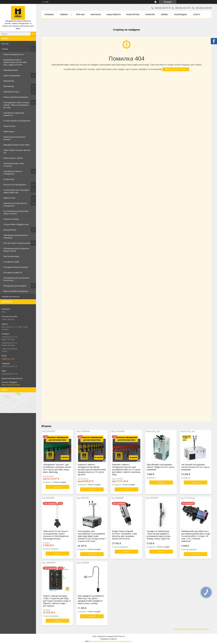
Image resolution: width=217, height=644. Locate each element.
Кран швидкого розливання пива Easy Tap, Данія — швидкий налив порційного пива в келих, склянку (91, 600)
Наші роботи (114, 15)
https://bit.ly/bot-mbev (11, 385)
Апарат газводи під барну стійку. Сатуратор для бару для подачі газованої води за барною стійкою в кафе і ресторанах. (57, 601)
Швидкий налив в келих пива (16, 145)
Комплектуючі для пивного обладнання (15, 204)
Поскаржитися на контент (100, 641)
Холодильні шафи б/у (13, 272)
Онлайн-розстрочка (11, 296)
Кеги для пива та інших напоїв (17, 243)
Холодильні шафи (11, 262)
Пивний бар (9, 81)
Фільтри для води (11, 256)
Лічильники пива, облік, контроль (14, 165)
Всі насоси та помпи (177, 69)
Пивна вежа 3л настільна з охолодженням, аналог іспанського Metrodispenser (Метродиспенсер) (56, 535)
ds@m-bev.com (8, 359)
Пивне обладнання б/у (13, 54)
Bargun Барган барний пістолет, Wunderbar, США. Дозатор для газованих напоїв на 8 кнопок (125, 535)
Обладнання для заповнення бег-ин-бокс (16, 279)
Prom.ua (121, 636)
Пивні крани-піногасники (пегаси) (14, 138)
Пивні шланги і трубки (13, 158)
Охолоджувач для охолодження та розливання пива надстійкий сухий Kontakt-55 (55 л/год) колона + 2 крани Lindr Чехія (92, 536)
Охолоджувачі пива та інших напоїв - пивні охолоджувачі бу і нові (16, 105)
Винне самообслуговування (16, 291)
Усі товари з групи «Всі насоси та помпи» (191, 629)
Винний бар (9, 86)
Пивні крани (9, 131)
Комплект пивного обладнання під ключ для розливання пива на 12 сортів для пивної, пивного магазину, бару (126, 470)
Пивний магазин (11, 70)
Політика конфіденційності (122, 641)
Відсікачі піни (9, 198)
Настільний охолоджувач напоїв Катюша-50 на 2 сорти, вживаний (195, 467)
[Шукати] (33, 34)
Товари (5, 49)
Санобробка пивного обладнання (13, 173)
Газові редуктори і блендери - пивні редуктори (17, 191)
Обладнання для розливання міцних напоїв (16, 250)
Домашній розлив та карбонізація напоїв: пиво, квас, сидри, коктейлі (15, 62)
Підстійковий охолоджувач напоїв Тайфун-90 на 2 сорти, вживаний (161, 467)
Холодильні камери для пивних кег (14, 114)
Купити (57, 487)
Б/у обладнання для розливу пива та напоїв (16, 212)
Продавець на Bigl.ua (108, 639)
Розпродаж (181, 15)
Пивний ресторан (11, 92)
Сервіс (164, 15)
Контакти (96, 15)
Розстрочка (133, 15)
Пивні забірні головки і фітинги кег (17, 151)
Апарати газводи (11, 219)
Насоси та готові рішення (15, 185)
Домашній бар (10, 230)
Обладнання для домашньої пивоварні (16, 236)
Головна (49, 15)
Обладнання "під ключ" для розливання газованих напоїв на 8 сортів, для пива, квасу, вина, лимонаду (57, 468)
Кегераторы (9, 179)
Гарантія (150, 15)
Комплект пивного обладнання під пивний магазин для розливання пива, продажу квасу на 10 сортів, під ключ (92, 470)
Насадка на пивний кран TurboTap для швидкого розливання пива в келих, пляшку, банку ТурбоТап (159, 535)
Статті (197, 15)
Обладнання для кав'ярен (15, 286)
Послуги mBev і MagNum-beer (16, 224)
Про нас (5, 44)
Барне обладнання (12, 75)
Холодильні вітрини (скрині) (16, 267)
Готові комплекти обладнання (17, 121)
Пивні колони (9, 126)
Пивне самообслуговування (16, 97)
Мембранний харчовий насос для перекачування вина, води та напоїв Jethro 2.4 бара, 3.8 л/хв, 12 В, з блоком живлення (196, 536)
